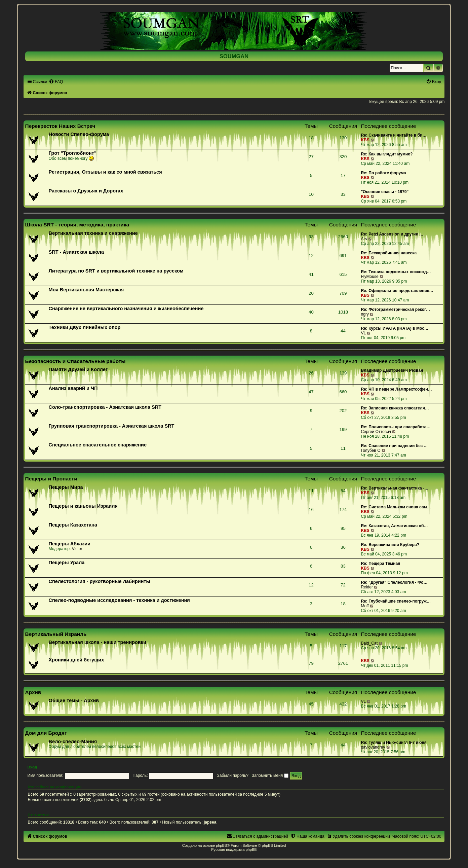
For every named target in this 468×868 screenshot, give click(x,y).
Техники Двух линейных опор (85, 327)
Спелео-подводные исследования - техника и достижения (119, 600)
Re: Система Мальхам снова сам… (396, 507)
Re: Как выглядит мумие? (387, 154)
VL (363, 333)
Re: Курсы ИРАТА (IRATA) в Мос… (395, 328)
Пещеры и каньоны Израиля (83, 506)
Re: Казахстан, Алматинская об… (394, 526)
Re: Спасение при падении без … (394, 446)
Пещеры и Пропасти (51, 479)
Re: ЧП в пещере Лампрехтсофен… (396, 389)
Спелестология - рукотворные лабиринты (100, 581)
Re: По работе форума (383, 173)
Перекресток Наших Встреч (60, 126)
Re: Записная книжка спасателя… (395, 408)
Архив (33, 692)
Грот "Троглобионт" (73, 153)
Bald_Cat (369, 643)
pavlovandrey (373, 747)
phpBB (221, 845)
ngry (365, 314)
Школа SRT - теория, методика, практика (77, 225)
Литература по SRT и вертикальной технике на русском (116, 271)
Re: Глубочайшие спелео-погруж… (396, 601)
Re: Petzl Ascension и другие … (392, 234)
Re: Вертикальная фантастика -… (395, 488)
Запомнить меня (270, 775)
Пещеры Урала (67, 563)
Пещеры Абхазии (70, 544)
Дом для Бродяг (46, 733)
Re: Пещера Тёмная (380, 564)
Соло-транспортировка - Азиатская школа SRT (105, 407)
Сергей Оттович (376, 432)
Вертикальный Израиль (56, 634)
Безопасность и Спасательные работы (75, 361)
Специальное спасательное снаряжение (98, 445)
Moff (365, 606)
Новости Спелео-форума (79, 134)
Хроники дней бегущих (76, 660)
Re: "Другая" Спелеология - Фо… (394, 582)
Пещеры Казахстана (73, 525)
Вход (32, 767)
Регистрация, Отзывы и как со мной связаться (105, 172)
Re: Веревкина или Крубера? (390, 545)
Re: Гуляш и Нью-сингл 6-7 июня (394, 743)
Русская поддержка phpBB (234, 849)
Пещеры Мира (66, 487)
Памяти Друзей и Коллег (78, 369)
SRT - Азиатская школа (76, 252)
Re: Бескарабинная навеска (389, 253)
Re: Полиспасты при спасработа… (396, 427)
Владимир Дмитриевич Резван (392, 370)
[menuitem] (56, 82)
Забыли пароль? (233, 775)
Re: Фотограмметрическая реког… (395, 310)
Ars (364, 239)
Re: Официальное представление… (397, 291)
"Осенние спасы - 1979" (385, 192)
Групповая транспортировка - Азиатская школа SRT (112, 426)
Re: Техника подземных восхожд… (396, 272)
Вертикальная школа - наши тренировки (97, 642)
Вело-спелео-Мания (73, 742)
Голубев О (370, 450)
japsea (210, 822)
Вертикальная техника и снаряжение (93, 233)
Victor (77, 549)
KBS (365, 140)
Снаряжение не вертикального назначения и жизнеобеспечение (126, 309)
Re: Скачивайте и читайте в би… (394, 135)
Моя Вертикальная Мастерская (86, 290)
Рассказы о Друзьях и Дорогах (86, 191)
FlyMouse (369, 277)
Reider (367, 587)
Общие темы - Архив (74, 700)
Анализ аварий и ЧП (73, 388)
